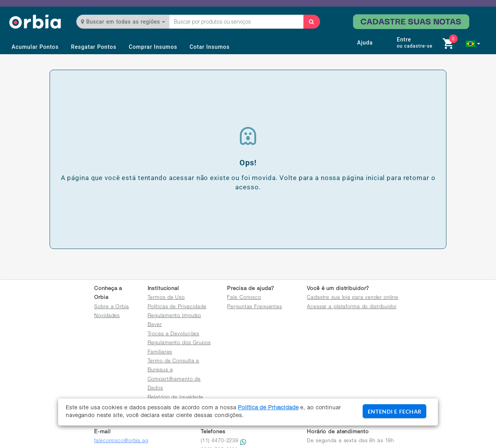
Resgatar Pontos (94, 47)
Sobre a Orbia (111, 307)
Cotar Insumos (209, 47)
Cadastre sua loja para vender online (353, 298)
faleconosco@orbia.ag (121, 441)
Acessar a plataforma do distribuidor (352, 307)
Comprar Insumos (153, 47)
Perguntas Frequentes (255, 307)
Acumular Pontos (35, 47)
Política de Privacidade (268, 408)
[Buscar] (312, 22)
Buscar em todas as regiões (123, 22)
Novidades (107, 316)
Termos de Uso (166, 298)
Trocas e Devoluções (174, 334)
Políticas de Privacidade (177, 307)
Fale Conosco (244, 298)
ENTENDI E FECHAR (394, 411)
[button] (473, 44)
